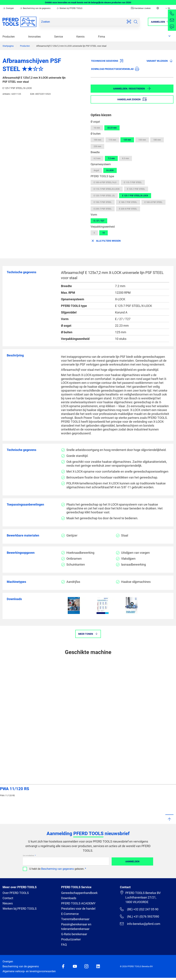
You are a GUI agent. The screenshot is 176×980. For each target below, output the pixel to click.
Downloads (69, 898)
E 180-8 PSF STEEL (153, 202)
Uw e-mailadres (29, 855)
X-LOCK (110, 170)
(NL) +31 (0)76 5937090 (139, 916)
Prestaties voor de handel (78, 909)
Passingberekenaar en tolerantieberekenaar (76, 927)
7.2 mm (111, 158)
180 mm (157, 140)
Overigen (8, 8)
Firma (102, 37)
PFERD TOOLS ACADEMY (78, 903)
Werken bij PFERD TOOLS (69, 8)
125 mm (127, 140)
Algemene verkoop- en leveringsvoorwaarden (29, 971)
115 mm (112, 140)
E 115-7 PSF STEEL (133, 182)
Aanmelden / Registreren (132, 88)
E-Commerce (70, 914)
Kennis (80, 37)
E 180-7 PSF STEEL (128, 202)
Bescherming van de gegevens (35, 8)
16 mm (97, 128)
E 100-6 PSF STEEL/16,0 (105, 182)
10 (103, 233)
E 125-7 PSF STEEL (136, 189)
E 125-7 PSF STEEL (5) (104, 196)
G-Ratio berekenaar (74, 934)
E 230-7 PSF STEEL (103, 209)
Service (59, 37)
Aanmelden (132, 861)
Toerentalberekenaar (75, 919)
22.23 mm (112, 128)
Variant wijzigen (160, 61)
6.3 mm (97, 158)
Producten (9, 37)
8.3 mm (126, 158)
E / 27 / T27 (99, 221)
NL (168, 8)
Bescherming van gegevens (58, 869)
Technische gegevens (107, 61)
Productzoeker (71, 939)
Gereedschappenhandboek (79, 893)
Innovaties (34, 37)
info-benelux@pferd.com (140, 924)
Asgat (96, 170)
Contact (8, 898)
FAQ (64, 945)
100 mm (97, 140)
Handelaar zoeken (141, 8)
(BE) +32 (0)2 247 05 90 (139, 909)
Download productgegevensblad (115, 69)
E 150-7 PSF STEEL (103, 202)
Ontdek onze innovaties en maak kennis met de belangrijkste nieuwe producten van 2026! (88, 2)
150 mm (142, 140)
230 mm (97, 146)
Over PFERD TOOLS (16, 893)
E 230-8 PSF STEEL (128, 209)
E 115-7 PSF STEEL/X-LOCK (107, 189)
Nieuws (8, 903)
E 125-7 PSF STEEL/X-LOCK (135, 196)
